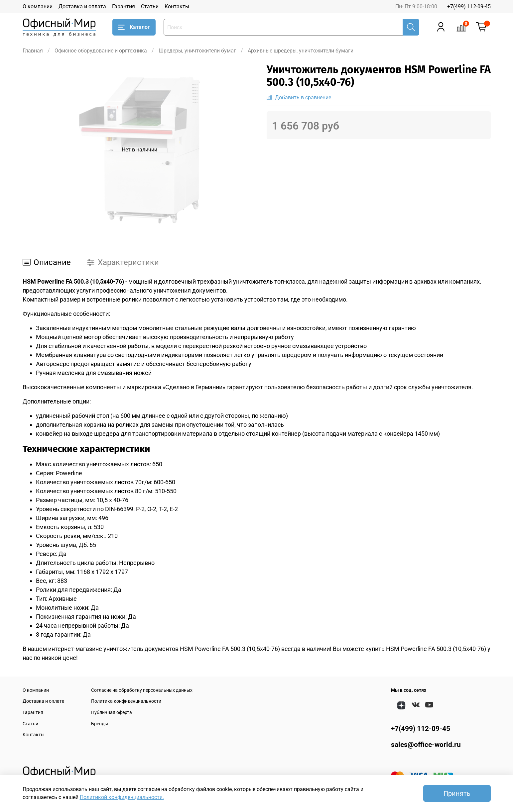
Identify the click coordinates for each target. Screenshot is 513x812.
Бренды (100, 724)
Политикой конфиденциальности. (122, 797)
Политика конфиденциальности (126, 701)
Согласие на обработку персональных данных (142, 690)
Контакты (177, 6)
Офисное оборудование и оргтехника (101, 51)
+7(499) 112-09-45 (469, 6)
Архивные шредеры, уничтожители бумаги (301, 51)
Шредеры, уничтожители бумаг (197, 51)
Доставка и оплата (82, 6)
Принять (457, 793)
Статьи (150, 6)
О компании (38, 6)
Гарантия (124, 6)
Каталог (134, 27)
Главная (33, 51)
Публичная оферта (112, 713)
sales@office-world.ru (426, 745)
